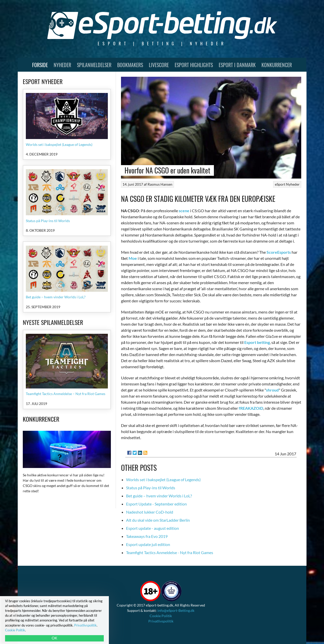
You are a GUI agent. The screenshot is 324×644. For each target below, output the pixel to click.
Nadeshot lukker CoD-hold (150, 512)
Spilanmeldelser (94, 65)
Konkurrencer (277, 65)
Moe (133, 258)
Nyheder (62, 65)
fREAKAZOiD (251, 408)
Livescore (159, 65)
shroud (272, 390)
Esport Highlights (194, 65)
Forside (40, 65)
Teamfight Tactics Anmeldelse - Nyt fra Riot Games (170, 552)
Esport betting (257, 342)
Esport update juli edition (148, 544)
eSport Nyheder (287, 184)
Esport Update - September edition (156, 504)
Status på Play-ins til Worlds (151, 488)
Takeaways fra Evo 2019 (147, 536)
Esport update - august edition (153, 528)
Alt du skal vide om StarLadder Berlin (158, 520)
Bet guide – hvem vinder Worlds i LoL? (159, 496)
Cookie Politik (161, 616)
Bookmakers (130, 65)
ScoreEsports (279, 252)
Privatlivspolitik (161, 621)
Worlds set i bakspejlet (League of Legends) (163, 480)
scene (184, 211)
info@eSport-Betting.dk (176, 610)
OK (54, 638)
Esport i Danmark (237, 65)
